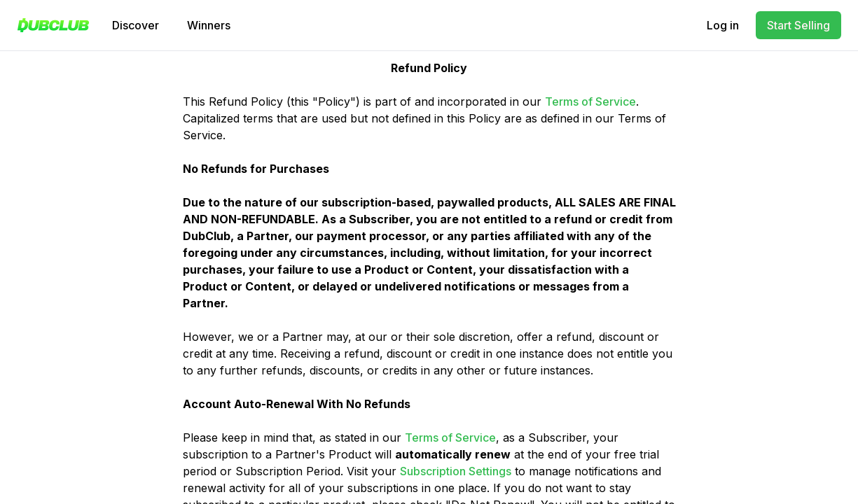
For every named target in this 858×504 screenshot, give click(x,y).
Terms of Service (590, 101)
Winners (209, 25)
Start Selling (798, 25)
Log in (723, 25)
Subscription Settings (456, 471)
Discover (136, 25)
